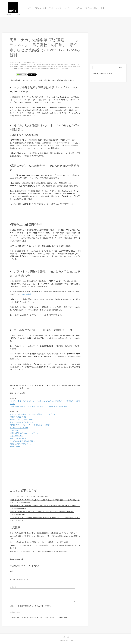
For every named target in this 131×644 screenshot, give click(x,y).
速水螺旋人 (46, 69)
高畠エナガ (65, 69)
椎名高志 (58, 67)
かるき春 (24, 64)
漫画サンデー (15, 447)
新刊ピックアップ (37, 62)
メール (20, 579)
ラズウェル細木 (32, 64)
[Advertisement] (65, 25)
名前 (11, 571)
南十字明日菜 (46, 64)
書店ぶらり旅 (91, 8)
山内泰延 (73, 64)
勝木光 (39, 64)
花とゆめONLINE (16, 436)
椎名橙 (53, 67)
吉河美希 (53, 64)
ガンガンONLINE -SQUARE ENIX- (23, 441)
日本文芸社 (14, 430)
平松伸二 (16, 67)
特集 (103, 8)
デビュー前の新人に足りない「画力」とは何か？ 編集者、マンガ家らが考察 (39, 542)
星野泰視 (30, 67)
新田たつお (23, 67)
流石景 (74, 67)
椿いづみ (64, 67)
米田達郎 (21, 69)
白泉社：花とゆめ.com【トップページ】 (25, 433)
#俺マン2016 (40, 8)
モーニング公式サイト (18, 438)
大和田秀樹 (60, 64)
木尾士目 (39, 67)
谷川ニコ (39, 69)
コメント (13, 587)
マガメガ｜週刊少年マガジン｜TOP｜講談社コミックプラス (32, 414)
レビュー (69, 8)
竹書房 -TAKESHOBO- (18, 417)
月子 (34, 67)
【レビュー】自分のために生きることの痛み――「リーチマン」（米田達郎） (39, 406)
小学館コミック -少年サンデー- (21, 420)
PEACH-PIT (17, 64)
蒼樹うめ (33, 69)
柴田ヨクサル (46, 67)
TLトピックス (55, 8)
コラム (79, 8)
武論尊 (70, 67)
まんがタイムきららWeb (19, 428)
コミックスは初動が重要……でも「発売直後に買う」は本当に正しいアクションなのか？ (43, 533)
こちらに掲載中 (26, 294)
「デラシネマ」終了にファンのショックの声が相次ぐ (30, 496)
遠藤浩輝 (52, 69)
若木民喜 (27, 69)
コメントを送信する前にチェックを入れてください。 (31, 606)
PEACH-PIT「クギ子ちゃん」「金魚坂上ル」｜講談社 (30, 425)
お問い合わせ (67, 637)
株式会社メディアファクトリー (21, 444)
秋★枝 (16, 69)
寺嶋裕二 (67, 64)
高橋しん (58, 69)
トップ (28, 8)
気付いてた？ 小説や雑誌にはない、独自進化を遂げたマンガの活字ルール (38, 551)
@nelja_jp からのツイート (102, 73)
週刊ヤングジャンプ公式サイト (21, 422)
